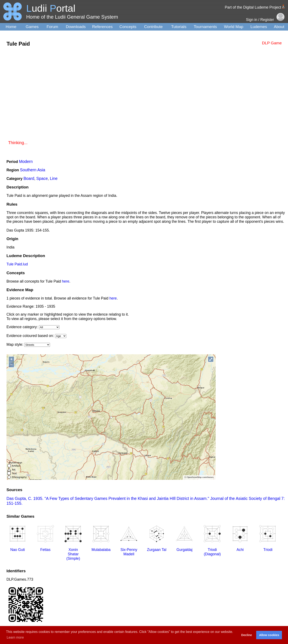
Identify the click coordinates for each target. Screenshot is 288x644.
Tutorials (179, 27)
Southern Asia (33, 170)
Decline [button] (246, 635)
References (102, 27)
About (279, 27)
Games (32, 27)
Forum (52, 27)
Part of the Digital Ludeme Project (253, 7)
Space (42, 178)
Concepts (128, 27)
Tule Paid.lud (17, 264)
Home (11, 27)
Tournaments (205, 27)
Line (54, 178)
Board (29, 178)
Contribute (153, 27)
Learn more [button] (15, 637)
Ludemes (259, 27)
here (66, 281)
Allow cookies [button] (269, 635)
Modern (26, 161)
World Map (234, 27)
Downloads (76, 27)
